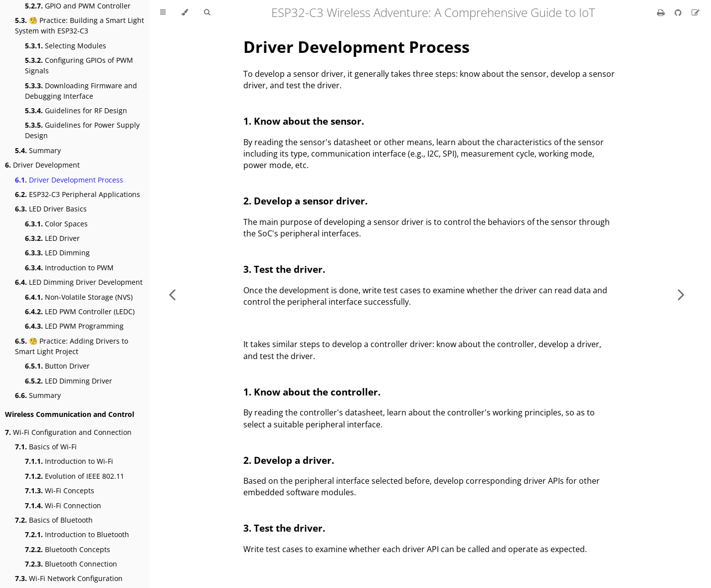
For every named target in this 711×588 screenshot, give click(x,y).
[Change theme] (185, 12)
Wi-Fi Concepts (60, 490)
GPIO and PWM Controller (78, 6)
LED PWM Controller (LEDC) (80, 311)
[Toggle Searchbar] (207, 12)
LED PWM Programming (74, 326)
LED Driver (52, 238)
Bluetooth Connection (71, 564)
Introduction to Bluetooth (77, 534)
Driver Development (42, 165)
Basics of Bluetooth (54, 520)
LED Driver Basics (51, 209)
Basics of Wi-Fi (46, 447)
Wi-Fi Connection (63, 505)
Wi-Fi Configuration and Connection (68, 432)
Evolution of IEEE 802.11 (75, 476)
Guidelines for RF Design (76, 110)
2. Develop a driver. (289, 460)
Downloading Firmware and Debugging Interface (81, 91)
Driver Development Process (69, 180)
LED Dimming (57, 253)
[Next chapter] (681, 294)
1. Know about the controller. (312, 392)
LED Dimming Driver (69, 381)
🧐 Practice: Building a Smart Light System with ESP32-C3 (80, 25)
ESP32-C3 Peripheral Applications (78, 194)
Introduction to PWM (69, 268)
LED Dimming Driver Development (79, 282)
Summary (38, 150)
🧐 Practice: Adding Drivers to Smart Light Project (72, 346)
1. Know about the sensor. (304, 121)
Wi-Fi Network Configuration (69, 578)
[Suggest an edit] (696, 12)
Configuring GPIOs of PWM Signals (79, 65)
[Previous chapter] (172, 294)
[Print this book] (662, 12)
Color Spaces (56, 224)
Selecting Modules (66, 46)
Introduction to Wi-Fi (69, 461)
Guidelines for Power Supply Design (82, 130)
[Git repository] (679, 12)
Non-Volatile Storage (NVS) (79, 297)
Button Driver (57, 366)
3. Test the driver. (284, 269)
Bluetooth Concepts (68, 549)
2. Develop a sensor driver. (305, 201)
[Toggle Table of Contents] (163, 12)
